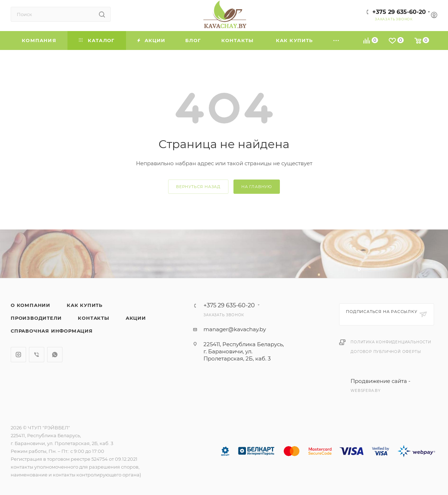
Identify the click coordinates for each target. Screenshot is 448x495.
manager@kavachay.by (235, 329)
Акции (136, 318)
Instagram (18, 355)
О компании (31, 305)
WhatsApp (55, 355)
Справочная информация (52, 331)
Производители (36, 318)
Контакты (93, 318)
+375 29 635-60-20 (399, 12)
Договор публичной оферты (386, 352)
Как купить (85, 305)
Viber (37, 355)
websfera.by (366, 391)
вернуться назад (198, 187)
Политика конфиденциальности (391, 342)
